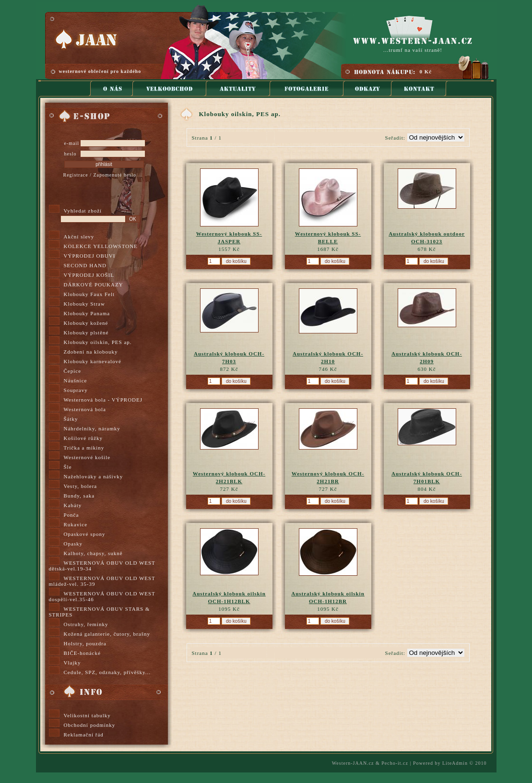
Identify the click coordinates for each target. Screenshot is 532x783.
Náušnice (76, 380)
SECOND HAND (85, 265)
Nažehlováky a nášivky (94, 476)
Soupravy (76, 390)
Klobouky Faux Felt (89, 294)
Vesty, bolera (81, 486)
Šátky (71, 419)
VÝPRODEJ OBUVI (90, 256)
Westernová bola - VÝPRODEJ (103, 400)
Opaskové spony (85, 534)
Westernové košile (87, 457)
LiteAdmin (455, 763)
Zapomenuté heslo (115, 175)
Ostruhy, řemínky (86, 624)
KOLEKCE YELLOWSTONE (101, 246)
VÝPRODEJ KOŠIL (89, 275)
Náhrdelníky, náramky (92, 428)
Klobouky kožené (86, 323)
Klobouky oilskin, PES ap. (98, 342)
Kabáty (73, 505)
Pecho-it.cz (395, 763)
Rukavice (76, 524)
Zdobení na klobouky (91, 352)
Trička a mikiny (84, 448)
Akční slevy (79, 237)
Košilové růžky (83, 438)
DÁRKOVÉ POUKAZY (94, 285)
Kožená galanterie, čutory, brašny (107, 634)
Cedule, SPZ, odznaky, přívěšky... (107, 672)
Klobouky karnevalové (93, 361)
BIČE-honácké (82, 653)
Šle (68, 467)
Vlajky (72, 663)
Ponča (71, 515)
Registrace (76, 175)
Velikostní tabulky (87, 715)
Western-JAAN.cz (353, 763)
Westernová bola (85, 409)
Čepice (73, 371)
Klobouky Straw (84, 304)
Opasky (73, 544)
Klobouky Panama (87, 313)
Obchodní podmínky (90, 725)
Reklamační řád (84, 735)
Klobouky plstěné (86, 332)
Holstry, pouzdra (85, 643)
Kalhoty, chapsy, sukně (93, 553)
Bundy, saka (79, 496)
